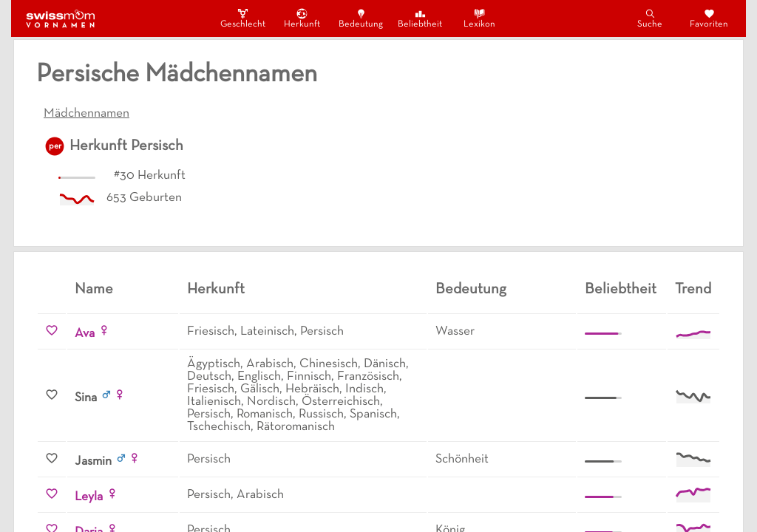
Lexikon (479, 18)
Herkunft (302, 18)
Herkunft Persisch (126, 146)
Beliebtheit (420, 18)
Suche (650, 18)
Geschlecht (242, 18)
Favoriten (709, 18)
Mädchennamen (86, 114)
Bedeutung (361, 18)
